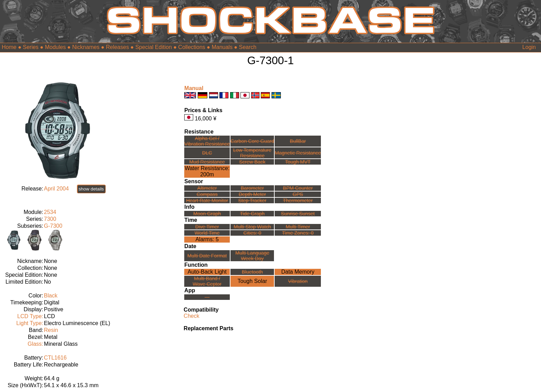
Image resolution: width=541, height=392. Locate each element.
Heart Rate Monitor (207, 200)
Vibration (298, 281)
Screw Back (252, 162)
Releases (117, 47)
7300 (50, 219)
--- (207, 297)
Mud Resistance (207, 162)
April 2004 (56, 189)
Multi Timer (298, 227)
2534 (50, 212)
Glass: (35, 344)
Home (9, 47)
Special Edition (154, 47)
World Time (207, 233)
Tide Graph (252, 214)
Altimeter (207, 188)
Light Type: (30, 323)
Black (51, 296)
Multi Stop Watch (252, 227)
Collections (192, 47)
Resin (51, 330)
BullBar (298, 141)
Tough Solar (252, 281)
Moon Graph (207, 214)
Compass (207, 194)
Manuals (222, 47)
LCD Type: (30, 316)
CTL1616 (55, 358)
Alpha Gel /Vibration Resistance (207, 141)
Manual (194, 88)
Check (191, 316)
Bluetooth (252, 272)
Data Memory (298, 272)
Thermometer (298, 200)
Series (31, 47)
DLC (207, 153)
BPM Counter (298, 188)
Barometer (252, 188)
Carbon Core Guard (252, 141)
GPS (298, 194)
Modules (55, 47)
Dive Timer (207, 227)
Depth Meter (252, 194)
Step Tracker (252, 200)
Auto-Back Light (207, 272)
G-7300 (53, 226)
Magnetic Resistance (298, 153)
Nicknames (86, 47)
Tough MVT (298, 162)
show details (91, 189)
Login (529, 47)
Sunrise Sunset (298, 214)
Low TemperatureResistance (252, 153)
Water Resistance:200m (207, 171)
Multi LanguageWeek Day (252, 256)
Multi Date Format (207, 256)
